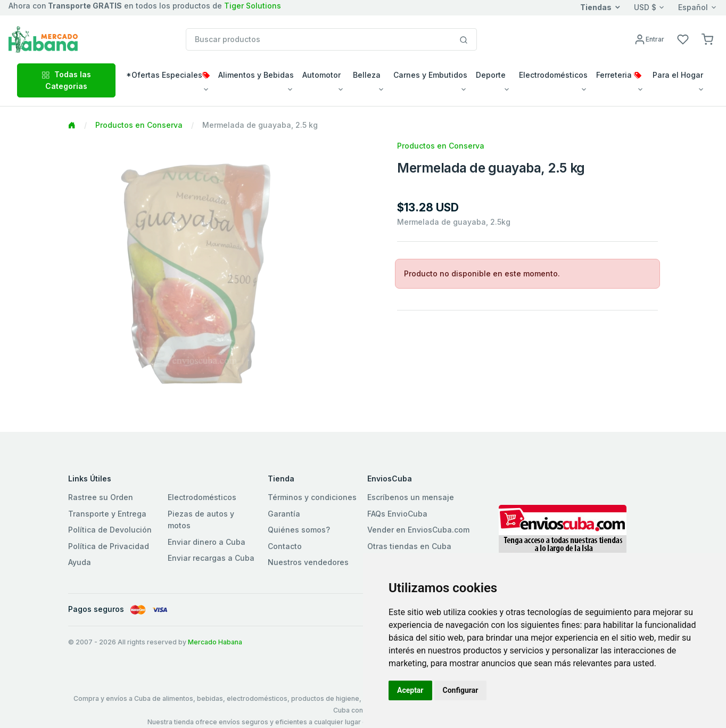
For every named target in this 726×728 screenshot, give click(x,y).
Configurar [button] (461, 690)
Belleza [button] (367, 75)
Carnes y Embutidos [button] (430, 75)
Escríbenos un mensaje (411, 497)
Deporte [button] (491, 75)
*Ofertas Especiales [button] (168, 75)
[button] (707, 39)
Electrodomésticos (202, 497)
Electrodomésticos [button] (553, 75)
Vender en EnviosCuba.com (418, 530)
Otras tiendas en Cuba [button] (409, 546)
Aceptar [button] (410, 690)
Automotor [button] (321, 75)
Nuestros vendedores (308, 562)
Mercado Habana (215, 642)
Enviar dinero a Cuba (207, 542)
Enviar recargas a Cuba (211, 558)
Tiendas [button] (596, 7)
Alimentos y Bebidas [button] (256, 75)
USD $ (645, 7)
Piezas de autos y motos (201, 520)
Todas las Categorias (66, 80)
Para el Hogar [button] (678, 75)
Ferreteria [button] (619, 75)
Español (693, 7)
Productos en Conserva (139, 125)
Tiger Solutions (253, 6)
